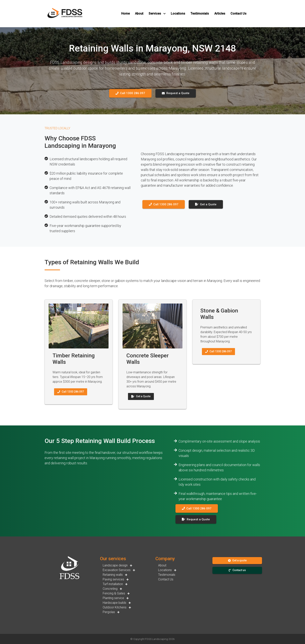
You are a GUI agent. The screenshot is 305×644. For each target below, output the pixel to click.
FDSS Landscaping (156, 639)
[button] (125, 14)
